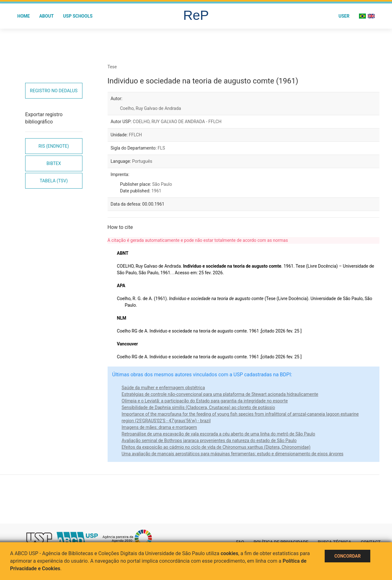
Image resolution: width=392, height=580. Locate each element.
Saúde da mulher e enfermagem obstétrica (163, 388)
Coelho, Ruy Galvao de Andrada (151, 108)
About (47, 16)
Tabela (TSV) (54, 181)
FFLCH (135, 135)
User (344, 16)
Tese (112, 67)
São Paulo (162, 184)
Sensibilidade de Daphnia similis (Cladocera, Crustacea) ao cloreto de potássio (199, 407)
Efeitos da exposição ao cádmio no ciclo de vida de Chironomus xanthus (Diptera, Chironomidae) (216, 447)
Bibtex (54, 163)
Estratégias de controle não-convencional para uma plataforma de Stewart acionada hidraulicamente (220, 394)
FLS (161, 148)
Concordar (348, 556)
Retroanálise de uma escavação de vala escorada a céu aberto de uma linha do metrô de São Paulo (218, 434)
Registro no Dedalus (54, 91)
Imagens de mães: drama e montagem (160, 427)
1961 (156, 191)
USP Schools (78, 16)
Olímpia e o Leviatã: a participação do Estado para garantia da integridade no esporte (205, 401)
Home (24, 16)
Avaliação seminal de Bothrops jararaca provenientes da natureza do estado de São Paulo (209, 441)
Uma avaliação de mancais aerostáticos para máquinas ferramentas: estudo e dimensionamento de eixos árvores (233, 454)
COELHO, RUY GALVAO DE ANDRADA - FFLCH (177, 122)
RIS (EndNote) (54, 146)
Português (142, 161)
